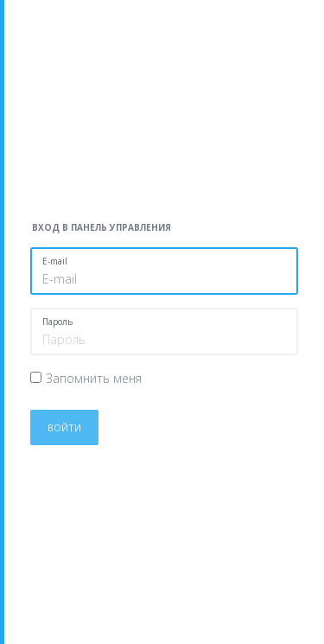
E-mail (55, 261)
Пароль (57, 322)
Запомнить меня (94, 378)
